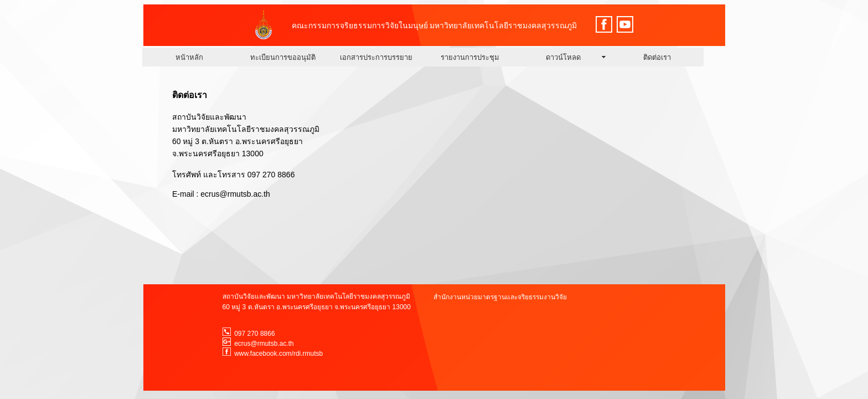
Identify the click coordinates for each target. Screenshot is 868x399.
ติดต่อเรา (657, 57)
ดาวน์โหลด (563, 57)
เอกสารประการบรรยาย (376, 57)
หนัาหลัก (189, 57)
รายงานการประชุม (470, 57)
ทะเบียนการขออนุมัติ (283, 57)
